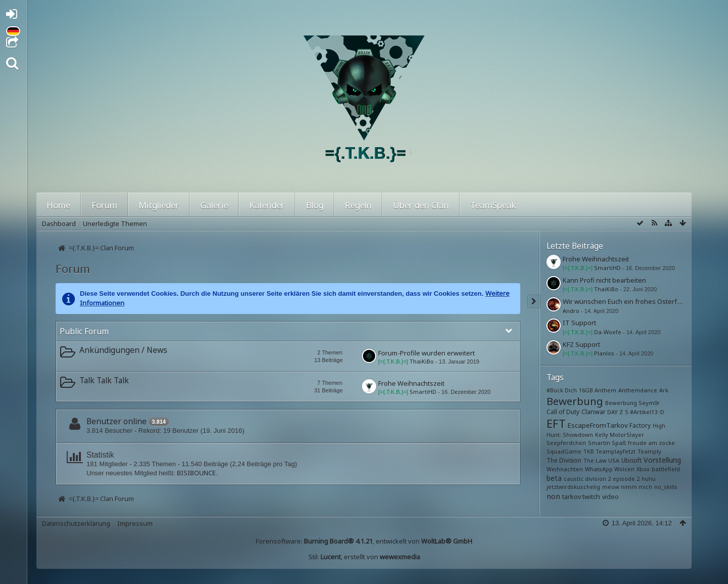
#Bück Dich (562, 390)
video (610, 497)
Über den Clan (421, 205)
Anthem (605, 390)
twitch (591, 497)
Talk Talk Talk (104, 380)
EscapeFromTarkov (598, 425)
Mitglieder (159, 205)
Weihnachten (565, 469)
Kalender (267, 205)
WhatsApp (599, 469)
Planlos (604, 353)
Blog (315, 205)
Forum (104, 205)
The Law (595, 460)
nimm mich (636, 487)
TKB (589, 451)
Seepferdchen (566, 443)
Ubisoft (631, 460)
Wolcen (624, 469)
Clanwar (594, 412)
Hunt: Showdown (570, 435)
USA (614, 460)
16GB (586, 390)
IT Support (579, 323)
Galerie (214, 205)
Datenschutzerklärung (76, 523)
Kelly (602, 435)
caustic (574, 479)
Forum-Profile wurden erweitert (426, 353)
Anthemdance (638, 390)
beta (554, 478)
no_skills (666, 487)
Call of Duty (563, 412)
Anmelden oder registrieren (14, 16)
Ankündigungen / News (123, 350)
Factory (640, 425)
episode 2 (626, 479)
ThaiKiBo (422, 361)
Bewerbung (575, 401)
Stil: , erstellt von (364, 557)
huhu (649, 479)
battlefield (666, 469)
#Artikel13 (644, 412)
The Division (564, 460)
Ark (664, 390)
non (553, 496)
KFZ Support (581, 344)
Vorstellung (662, 460)
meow (611, 487)
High (659, 425)
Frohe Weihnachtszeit (411, 383)
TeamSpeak (493, 205)
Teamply (649, 451)
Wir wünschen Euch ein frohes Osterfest (625, 301)
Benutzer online (117, 421)
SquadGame (564, 451)
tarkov (572, 497)
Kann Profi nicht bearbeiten (604, 280)
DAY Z (615, 412)
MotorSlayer (627, 435)
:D (662, 412)
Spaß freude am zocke (643, 443)
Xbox (643, 469)
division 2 (598, 479)
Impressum (135, 523)
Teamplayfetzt (616, 451)
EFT (556, 423)
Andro (571, 311)
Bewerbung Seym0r (632, 403)
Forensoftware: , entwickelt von (364, 541)
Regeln (358, 205)
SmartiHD (423, 392)
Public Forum (84, 331)
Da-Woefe (608, 332)
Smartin (599, 443)
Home (58, 205)
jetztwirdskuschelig (573, 487)
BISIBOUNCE (196, 473)
